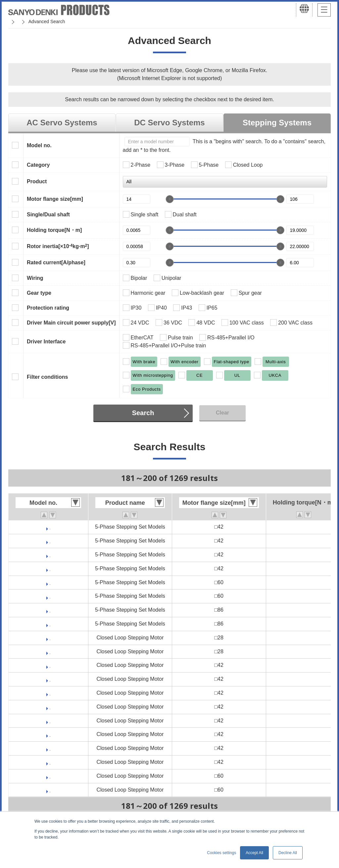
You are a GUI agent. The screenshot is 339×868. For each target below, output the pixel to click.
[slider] (169, 199)
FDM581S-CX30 (50, 624)
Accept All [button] (254, 853)
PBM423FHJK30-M (50, 762)
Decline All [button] (288, 853)
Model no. (39, 145)
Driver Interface (46, 342)
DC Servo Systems (169, 123)
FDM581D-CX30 (50, 610)
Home (14, 22)
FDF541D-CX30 (50, 527)
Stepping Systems (277, 123)
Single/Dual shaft (48, 215)
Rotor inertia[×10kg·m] (58, 246)
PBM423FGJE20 (50, 721)
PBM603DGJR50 (50, 790)
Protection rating (48, 308)
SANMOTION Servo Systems (60, 22)
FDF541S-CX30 (50, 555)
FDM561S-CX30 (50, 596)
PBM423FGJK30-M (50, 734)
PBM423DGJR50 (50, 679)
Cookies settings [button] (221, 853)
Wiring (35, 278)
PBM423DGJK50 (50, 665)
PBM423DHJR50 (50, 707)
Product (37, 181)
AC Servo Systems (62, 123)
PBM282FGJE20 (50, 651)
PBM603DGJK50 (50, 776)
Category (38, 165)
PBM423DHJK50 (50, 693)
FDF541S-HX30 (50, 568)
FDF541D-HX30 (50, 541)
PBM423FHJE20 (50, 748)
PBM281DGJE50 (50, 638)
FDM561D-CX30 (50, 582)
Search (143, 413)
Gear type (39, 293)
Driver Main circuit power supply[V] (71, 323)
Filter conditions (47, 377)
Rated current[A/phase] (56, 262)
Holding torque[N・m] (54, 230)
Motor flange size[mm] (55, 199)
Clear (222, 413)
